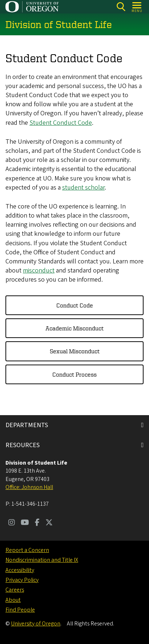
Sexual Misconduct (75, 351)
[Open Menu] (137, 7)
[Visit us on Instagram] (12, 523)
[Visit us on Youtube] (25, 523)
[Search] (121, 7)
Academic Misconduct (74, 328)
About (13, 600)
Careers (15, 590)
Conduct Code (75, 305)
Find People (20, 610)
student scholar (83, 188)
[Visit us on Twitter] (49, 523)
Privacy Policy (22, 580)
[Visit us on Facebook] (37, 523)
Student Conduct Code (61, 123)
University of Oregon (36, 624)
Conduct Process (74, 374)
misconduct (39, 271)
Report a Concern (27, 550)
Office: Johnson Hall (29, 487)
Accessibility (20, 570)
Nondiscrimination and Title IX (42, 560)
